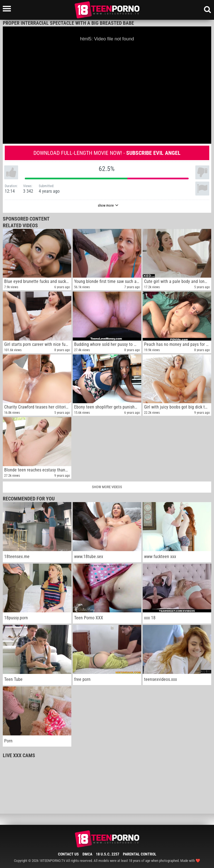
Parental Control (140, 854)
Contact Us (68, 854)
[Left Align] (8, 9)
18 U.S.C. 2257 (108, 854)
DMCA (87, 854)
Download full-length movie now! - (107, 153)
